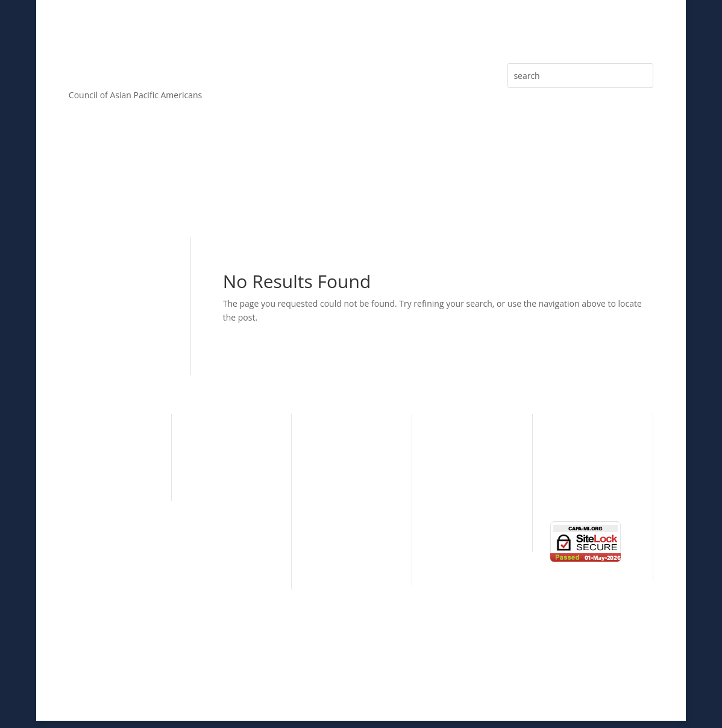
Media (629, 190)
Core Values (156, 190)
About (80, 190)
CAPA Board (213, 475)
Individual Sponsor (346, 541)
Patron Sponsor (341, 522)
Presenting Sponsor (348, 504)
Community (92, 457)
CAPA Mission (216, 457)
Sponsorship (334, 190)
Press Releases (485, 190)
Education (88, 475)
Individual (449, 438)
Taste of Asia (454, 493)
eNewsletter (565, 190)
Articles (413, 190)
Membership (244, 190)
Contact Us (572, 495)
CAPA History (215, 438)
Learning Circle (459, 475)
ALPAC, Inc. (459, 674)
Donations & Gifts (344, 559)
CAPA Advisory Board (231, 493)
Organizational (458, 457)
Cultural (84, 438)
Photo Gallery (577, 476)
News (561, 458)
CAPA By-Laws (217, 545)
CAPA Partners (218, 563)
